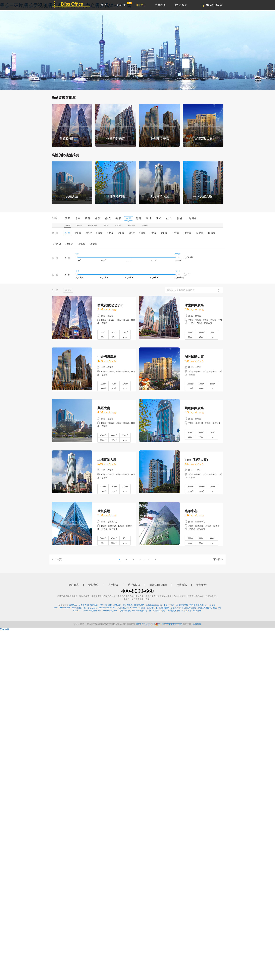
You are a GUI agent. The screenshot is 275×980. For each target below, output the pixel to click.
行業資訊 (182, 585)
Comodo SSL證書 (138, 608)
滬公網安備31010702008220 (169, 624)
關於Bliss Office (158, 585)
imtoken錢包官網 (110, 611)
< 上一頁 (57, 559)
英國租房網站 (125, 611)
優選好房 (123, 4)
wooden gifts (210, 605)
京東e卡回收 (152, 608)
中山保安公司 (123, 608)
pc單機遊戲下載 (79, 608)
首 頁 (104, 5)
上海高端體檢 (182, 605)
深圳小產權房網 (197, 605)
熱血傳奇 (197, 611)
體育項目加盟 (106, 605)
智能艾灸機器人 (205, 608)
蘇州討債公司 (174, 611)
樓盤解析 (201, 585)
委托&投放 (181, 5)
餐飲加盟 (94, 605)
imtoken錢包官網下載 (92, 611)
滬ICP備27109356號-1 (146, 624)
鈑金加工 (73, 605)
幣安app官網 (169, 605)
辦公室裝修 (128, 605)
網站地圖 (5, 629)
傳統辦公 (141, 5)
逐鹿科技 (197, 624)
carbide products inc (154, 605)
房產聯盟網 (164, 608)
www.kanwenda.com (62, 608)
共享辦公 (160, 5)
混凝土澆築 (186, 611)
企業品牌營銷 (177, 608)
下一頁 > (218, 559)
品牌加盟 (117, 605)
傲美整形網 (139, 605)
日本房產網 (84, 605)
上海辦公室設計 (159, 611)
